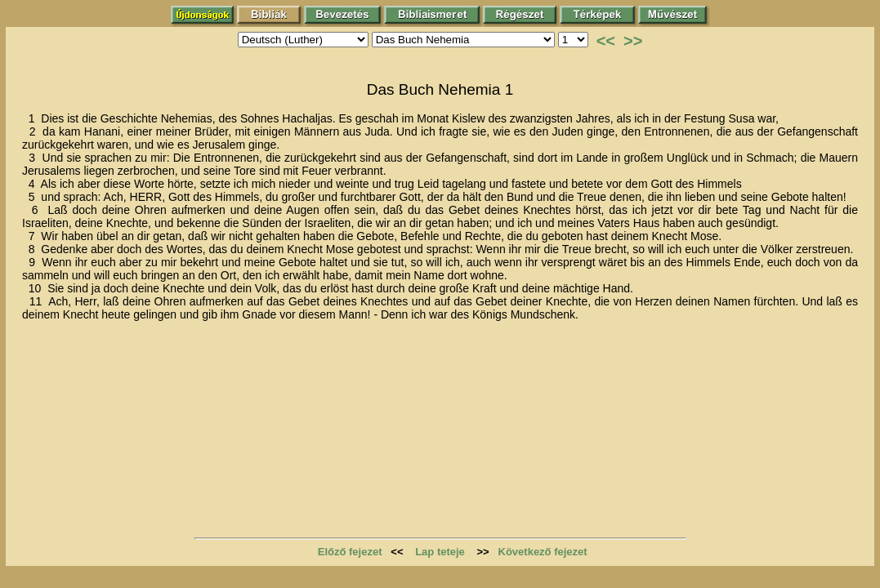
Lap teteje (440, 552)
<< (606, 41)
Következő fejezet (543, 552)
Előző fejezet (350, 552)
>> (633, 41)
